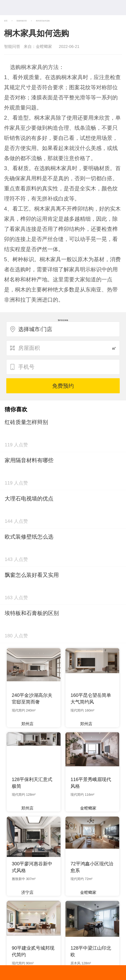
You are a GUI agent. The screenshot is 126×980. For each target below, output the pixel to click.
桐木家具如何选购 (43, 21)
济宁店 (25, 892)
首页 (6, 21)
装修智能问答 (22, 21)
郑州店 (25, 724)
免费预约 (63, 386)
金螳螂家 (86, 808)
